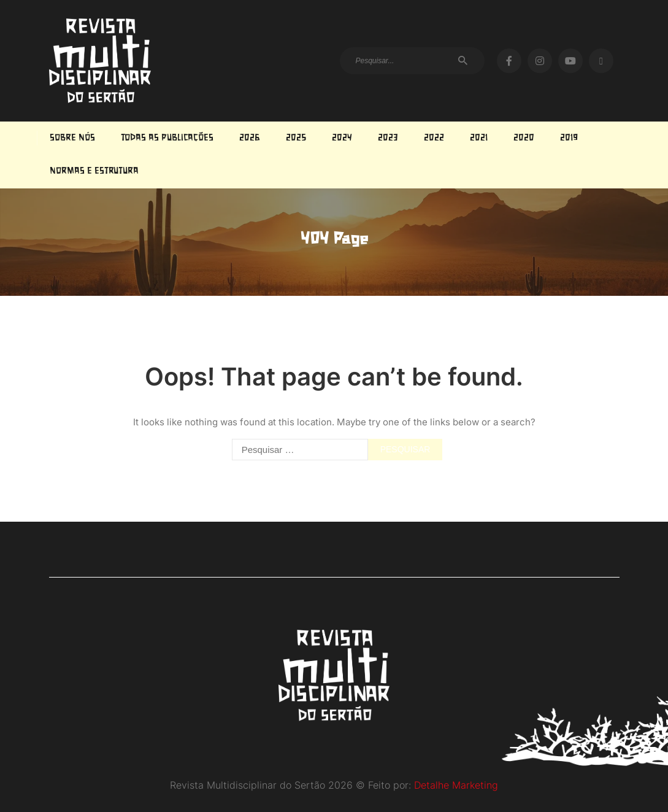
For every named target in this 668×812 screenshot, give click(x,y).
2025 (296, 138)
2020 (524, 138)
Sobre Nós (72, 138)
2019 (569, 138)
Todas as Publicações (167, 138)
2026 (250, 138)
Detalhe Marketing (456, 785)
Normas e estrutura (94, 171)
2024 (342, 138)
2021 (479, 138)
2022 (434, 138)
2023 (388, 138)
